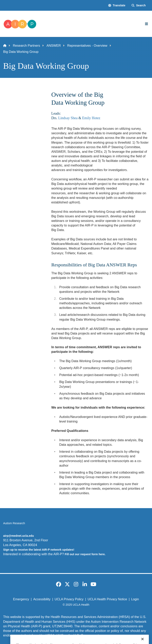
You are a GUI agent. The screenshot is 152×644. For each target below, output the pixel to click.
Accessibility (42, 599)
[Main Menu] (146, 24)
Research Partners (26, 45)
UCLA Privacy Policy (69, 599)
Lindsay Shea (68, 118)
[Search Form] (139, 5)
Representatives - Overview (87, 45)
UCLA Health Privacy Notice (107, 599)
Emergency (21, 599)
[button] (117, 5)
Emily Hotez (91, 118)
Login (135, 599)
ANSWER (54, 45)
